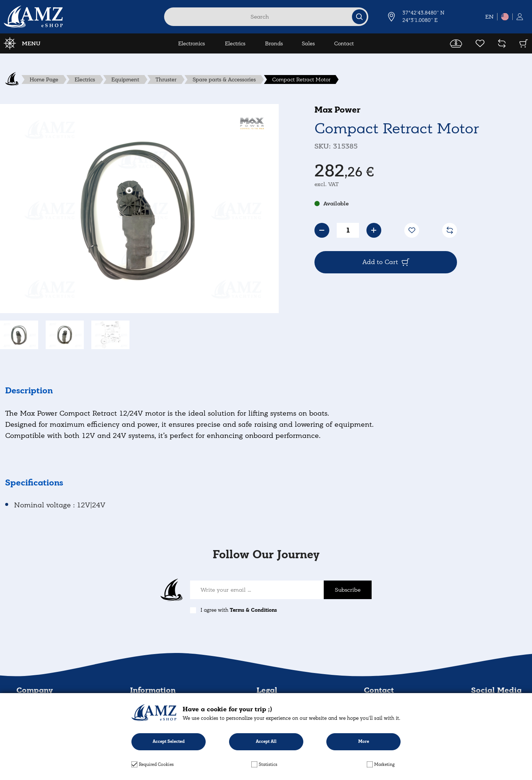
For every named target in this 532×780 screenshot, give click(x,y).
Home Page (44, 79)
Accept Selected (169, 742)
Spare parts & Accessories (224, 79)
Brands (274, 43)
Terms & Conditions (253, 610)
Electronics (192, 43)
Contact (344, 43)
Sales (308, 43)
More (364, 742)
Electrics (235, 43)
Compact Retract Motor (301, 79)
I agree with (239, 610)
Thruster (166, 79)
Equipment (125, 79)
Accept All (266, 742)
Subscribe (348, 590)
